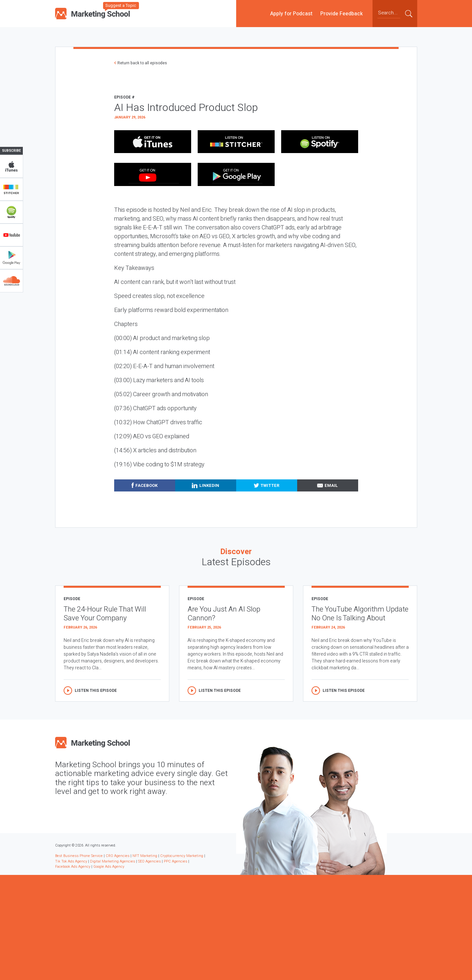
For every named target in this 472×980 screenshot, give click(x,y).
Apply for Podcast (291, 13)
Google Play (11, 258)
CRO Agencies (118, 856)
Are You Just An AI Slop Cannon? (224, 614)
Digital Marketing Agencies (113, 861)
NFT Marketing (145, 856)
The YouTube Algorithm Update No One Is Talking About (360, 614)
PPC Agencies (175, 861)
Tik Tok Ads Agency (71, 861)
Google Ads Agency (109, 867)
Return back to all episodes (142, 63)
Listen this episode (96, 691)
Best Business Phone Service (79, 856)
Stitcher (11, 189)
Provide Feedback (342, 13)
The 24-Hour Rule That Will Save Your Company (105, 614)
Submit (409, 13)
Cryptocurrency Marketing (182, 856)
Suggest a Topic (121, 5)
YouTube (11, 235)
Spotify (11, 212)
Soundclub (11, 281)
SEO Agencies (149, 861)
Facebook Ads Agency (73, 867)
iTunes (11, 166)
